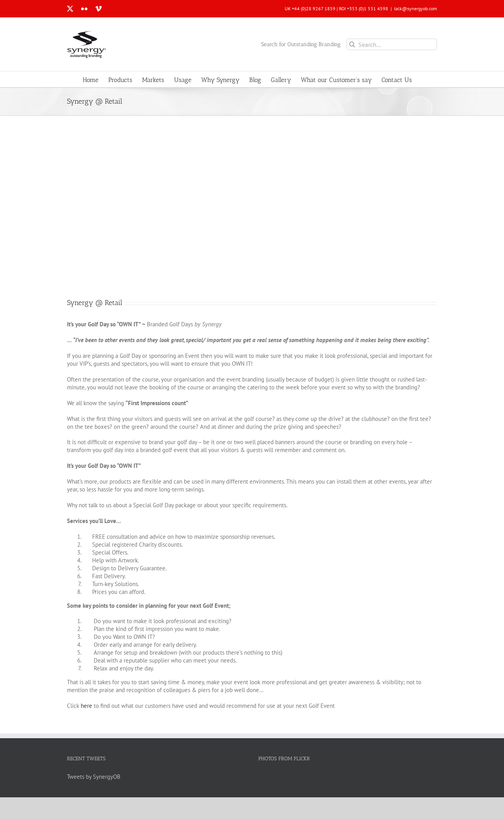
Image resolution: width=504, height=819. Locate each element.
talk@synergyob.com (416, 8)
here (86, 706)
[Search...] (392, 44)
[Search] (352, 44)
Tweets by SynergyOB (94, 777)
